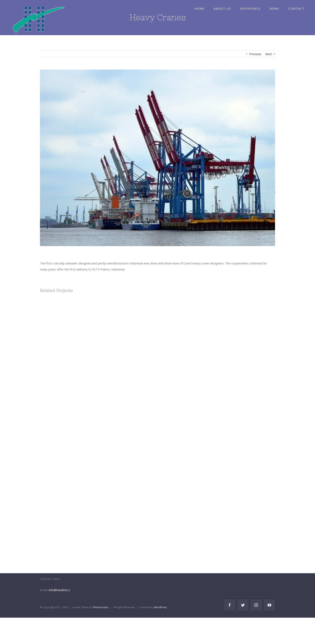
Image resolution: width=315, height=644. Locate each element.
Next (269, 54)
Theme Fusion (100, 607)
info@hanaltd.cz (59, 590)
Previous (255, 54)
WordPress (160, 607)
